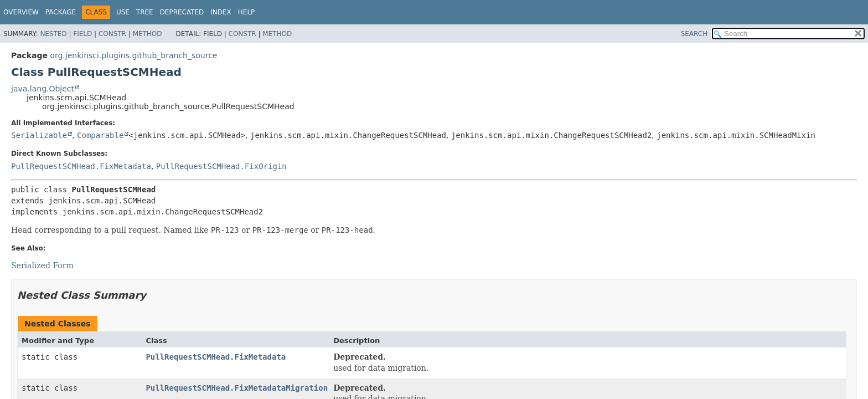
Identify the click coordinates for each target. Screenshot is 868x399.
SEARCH (694, 34)
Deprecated (182, 12)
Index (221, 12)
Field (82, 34)
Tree (145, 12)
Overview (21, 12)
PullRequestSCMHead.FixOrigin (221, 166)
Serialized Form (42, 265)
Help (247, 12)
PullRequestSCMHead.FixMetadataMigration (237, 388)
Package (61, 12)
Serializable (39, 135)
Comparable (100, 135)
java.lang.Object (43, 89)
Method (148, 34)
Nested (53, 34)
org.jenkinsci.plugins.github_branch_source (133, 55)
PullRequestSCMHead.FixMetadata (81, 166)
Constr (112, 34)
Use (123, 12)
